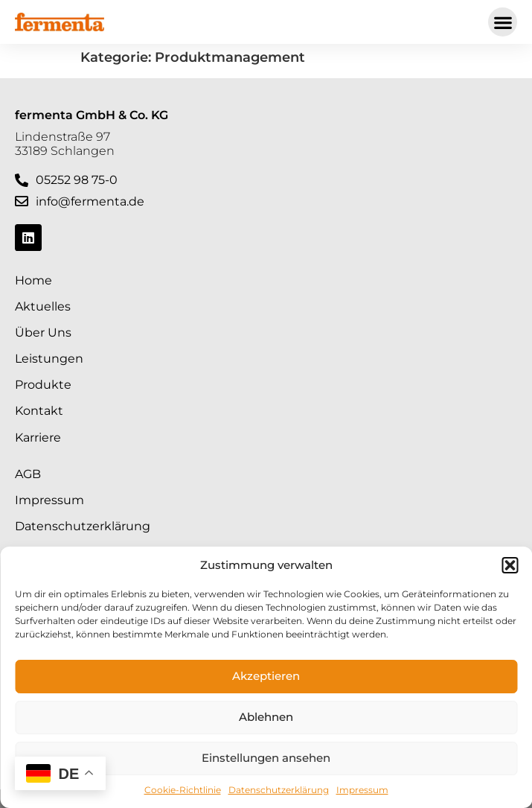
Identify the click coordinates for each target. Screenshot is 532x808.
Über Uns (43, 333)
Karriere (38, 438)
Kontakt (39, 411)
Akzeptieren (266, 676)
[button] (510, 565)
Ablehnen (266, 717)
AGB (28, 474)
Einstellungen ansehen (266, 758)
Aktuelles (43, 306)
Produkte (43, 385)
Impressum (362, 790)
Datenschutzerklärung (279, 790)
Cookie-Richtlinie (183, 790)
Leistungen (49, 359)
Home (33, 280)
